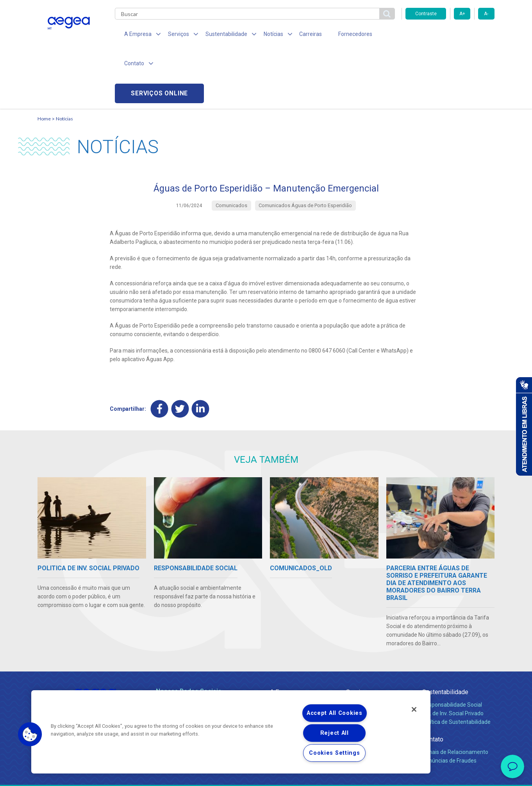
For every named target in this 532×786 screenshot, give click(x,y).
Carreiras (297, 35)
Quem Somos (287, 647)
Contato (433, 682)
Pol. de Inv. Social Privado (453, 656)
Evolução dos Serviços (373, 673)
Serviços (358, 635)
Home (44, 61)
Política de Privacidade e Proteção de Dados (266, 774)
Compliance (285, 656)
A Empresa (285, 635)
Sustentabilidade (445, 635)
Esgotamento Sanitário (375, 656)
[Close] (414, 709)
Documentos (362, 682)
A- (486, 14)
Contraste (426, 14)
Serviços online (450, 35)
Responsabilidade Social (452, 647)
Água (353, 647)
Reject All (335, 733)
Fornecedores (338, 35)
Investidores (285, 664)
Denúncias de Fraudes (449, 703)
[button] (30, 734)
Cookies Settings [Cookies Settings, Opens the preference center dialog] (335, 753)
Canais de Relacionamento (455, 695)
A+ (462, 14)
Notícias (64, 61)
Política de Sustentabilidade (456, 664)
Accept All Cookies (335, 713)
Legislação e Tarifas (371, 664)
